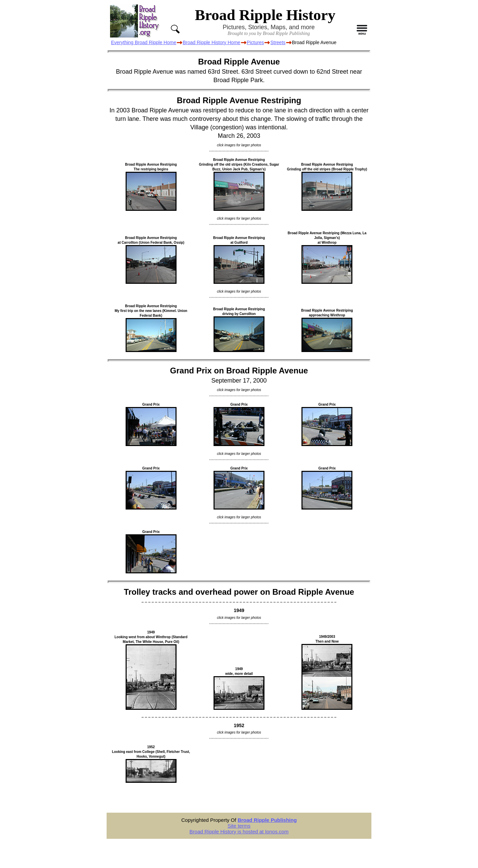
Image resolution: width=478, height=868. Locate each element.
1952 (239, 725)
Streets (278, 42)
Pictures (255, 42)
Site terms (239, 826)
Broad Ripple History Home (212, 42)
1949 (239, 610)
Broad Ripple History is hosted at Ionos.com (239, 832)
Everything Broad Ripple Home (144, 42)
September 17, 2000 (239, 381)
